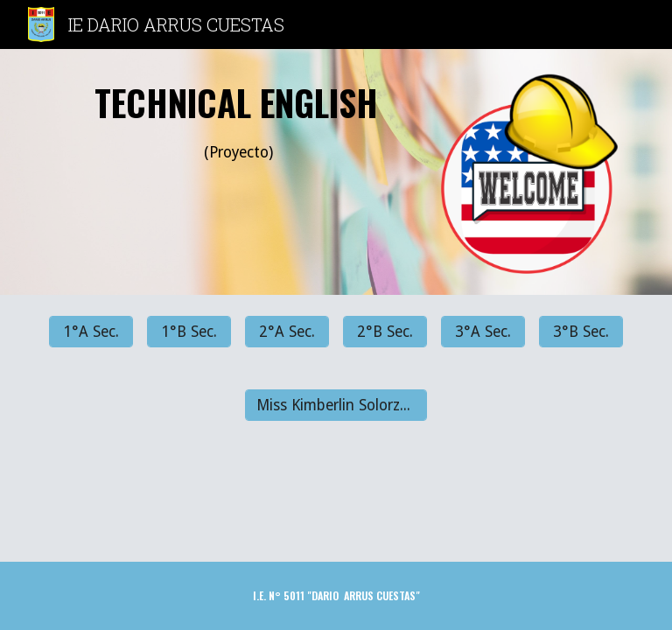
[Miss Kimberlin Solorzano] (336, 406)
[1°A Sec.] (91, 332)
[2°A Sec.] (287, 332)
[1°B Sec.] (189, 332)
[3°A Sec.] (483, 332)
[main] (238, 129)
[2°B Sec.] (385, 332)
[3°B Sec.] (581, 332)
